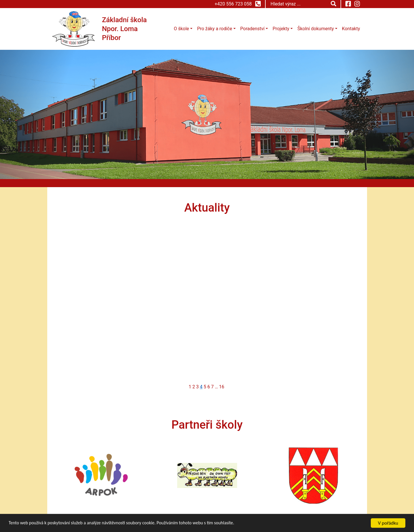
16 (222, 387)
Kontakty (351, 29)
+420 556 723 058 (238, 4)
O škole (181, 29)
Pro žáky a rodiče (215, 29)
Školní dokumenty (316, 29)
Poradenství (252, 29)
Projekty (281, 29)
